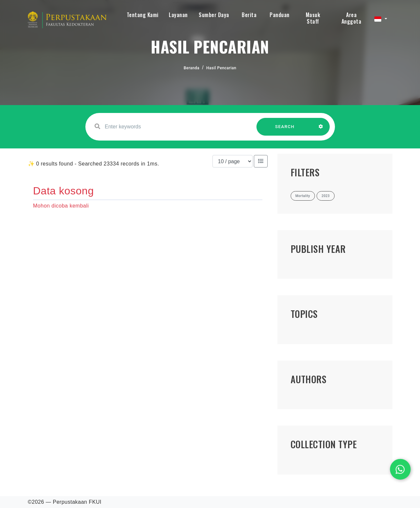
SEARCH (285, 130)
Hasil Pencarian (221, 68)
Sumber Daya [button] (214, 15)
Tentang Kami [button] (143, 15)
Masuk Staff (313, 18)
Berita (249, 15)
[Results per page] (232, 161)
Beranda (191, 68)
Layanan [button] (178, 15)
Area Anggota (352, 18)
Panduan (280, 15)
